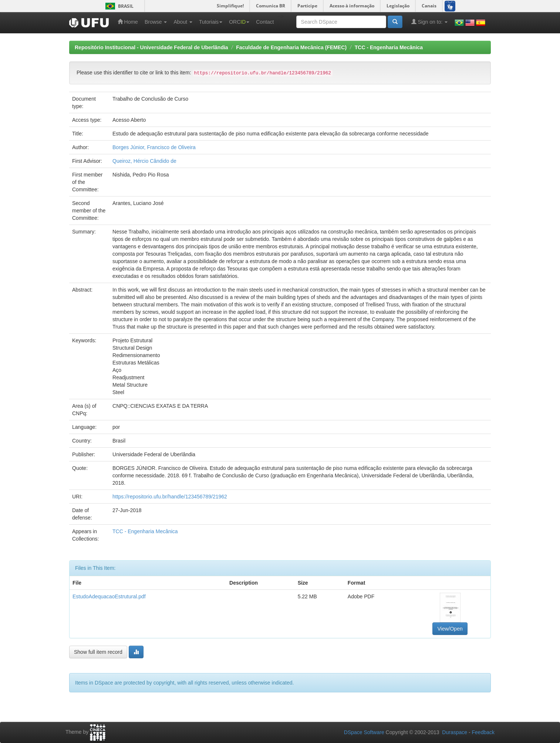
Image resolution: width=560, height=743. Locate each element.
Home (128, 22)
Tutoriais (211, 22)
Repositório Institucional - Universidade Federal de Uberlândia (151, 47)
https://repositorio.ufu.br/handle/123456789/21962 (170, 497)
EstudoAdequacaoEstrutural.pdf (109, 596)
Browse (156, 22)
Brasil (118, 6)
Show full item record (98, 652)
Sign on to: (430, 22)
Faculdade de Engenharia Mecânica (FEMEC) (291, 47)
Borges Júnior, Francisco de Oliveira (154, 147)
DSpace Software (364, 732)
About (183, 22)
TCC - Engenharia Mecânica (389, 47)
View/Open (450, 629)
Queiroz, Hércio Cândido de (144, 161)
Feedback (483, 732)
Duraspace (455, 732)
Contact (265, 22)
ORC (239, 22)
